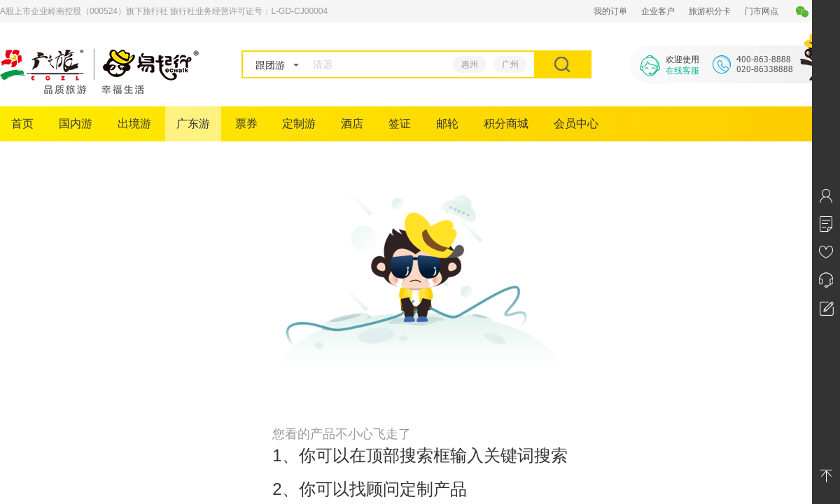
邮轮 (447, 124)
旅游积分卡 (710, 11)
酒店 (352, 124)
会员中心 (576, 124)
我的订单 (610, 11)
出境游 (134, 124)
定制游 (299, 124)
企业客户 (658, 11)
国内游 (76, 124)
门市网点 (762, 11)
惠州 (470, 64)
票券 (246, 124)
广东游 (193, 124)
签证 (400, 124)
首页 (22, 124)
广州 (510, 64)
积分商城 (506, 124)
